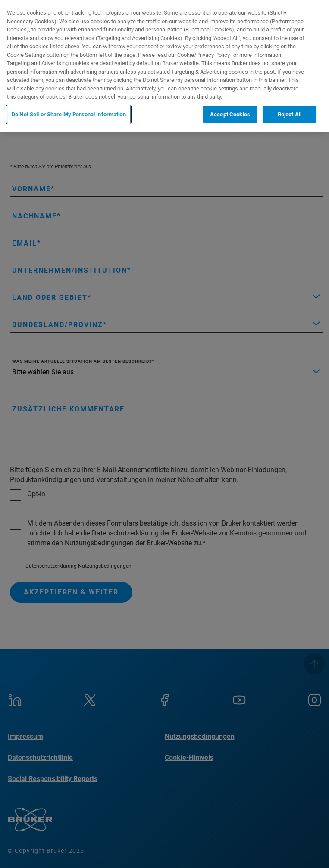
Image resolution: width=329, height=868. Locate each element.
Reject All (290, 114)
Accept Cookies (230, 114)
